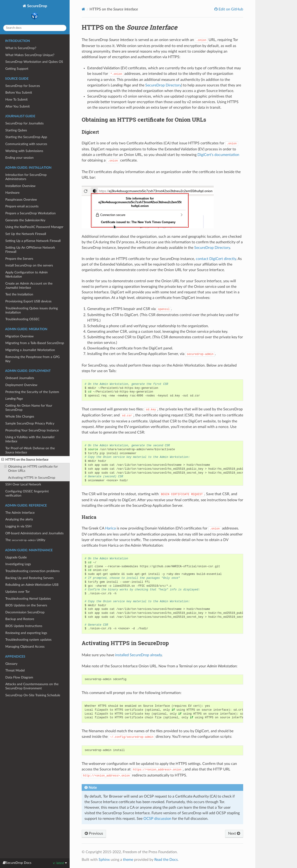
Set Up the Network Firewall (26, 234)
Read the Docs (166, 860)
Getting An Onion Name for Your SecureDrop (29, 408)
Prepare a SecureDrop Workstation (31, 213)
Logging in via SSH (18, 526)
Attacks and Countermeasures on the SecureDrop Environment (32, 686)
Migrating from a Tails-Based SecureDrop (35, 343)
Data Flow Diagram (19, 677)
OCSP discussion (157, 819)
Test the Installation (19, 294)
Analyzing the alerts (19, 519)
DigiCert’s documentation (218, 155)
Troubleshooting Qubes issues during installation (32, 310)
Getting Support (17, 69)
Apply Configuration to (26, 274)
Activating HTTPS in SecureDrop (32, 478)
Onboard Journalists (20, 378)
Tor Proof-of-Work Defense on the (30, 450)
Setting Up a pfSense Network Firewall (33, 241)
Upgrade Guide (16, 557)
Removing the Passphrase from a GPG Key (32, 359)
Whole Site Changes (20, 417)
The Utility (25, 540)
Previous (94, 833)
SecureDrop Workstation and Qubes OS (34, 62)
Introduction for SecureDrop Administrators (26, 177)
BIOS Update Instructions (24, 626)
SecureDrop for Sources (23, 86)
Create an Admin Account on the (29, 286)
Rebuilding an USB (32, 585)
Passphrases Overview (21, 200)
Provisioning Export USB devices (28, 301)
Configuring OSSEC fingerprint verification (27, 493)
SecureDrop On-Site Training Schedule (33, 695)
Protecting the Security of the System (32, 392)
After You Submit (18, 106)
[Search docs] (35, 28)
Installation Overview (20, 186)
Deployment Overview (21, 385)
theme (128, 860)
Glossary (11, 664)
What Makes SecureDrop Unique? (30, 55)
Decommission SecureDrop (25, 612)
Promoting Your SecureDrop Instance (32, 430)
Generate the (25, 220)
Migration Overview (19, 336)
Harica (110, 528)
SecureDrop (37, 13)
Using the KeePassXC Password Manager (34, 227)
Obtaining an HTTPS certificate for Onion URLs (31, 469)
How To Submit (16, 100)
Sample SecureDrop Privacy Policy (30, 423)
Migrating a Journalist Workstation (30, 350)
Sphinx (104, 860)
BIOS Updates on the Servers (26, 605)
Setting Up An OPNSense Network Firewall (30, 250)
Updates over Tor (18, 592)
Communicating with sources (26, 144)
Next (234, 833)
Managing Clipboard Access (25, 647)
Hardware (12, 193)
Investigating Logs (18, 564)
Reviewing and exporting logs (26, 633)
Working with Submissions (24, 151)
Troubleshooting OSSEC (22, 319)
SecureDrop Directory (163, 85)
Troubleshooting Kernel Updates (28, 599)
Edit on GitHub (230, 9)
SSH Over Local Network (23, 484)
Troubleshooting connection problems (32, 571)
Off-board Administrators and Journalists (34, 533)
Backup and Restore (20, 619)
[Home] (83, 9)
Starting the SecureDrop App (26, 137)
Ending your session (19, 158)
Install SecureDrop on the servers (29, 265)
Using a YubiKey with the (30, 439)
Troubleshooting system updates (28, 640)
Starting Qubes (16, 130)
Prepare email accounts (22, 206)
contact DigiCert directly (216, 259)
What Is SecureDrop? (21, 48)
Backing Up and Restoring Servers (29, 578)
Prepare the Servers (19, 259)
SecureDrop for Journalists (24, 123)
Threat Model (15, 670)
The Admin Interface (20, 513)
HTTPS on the (25, 460)
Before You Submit (19, 93)
